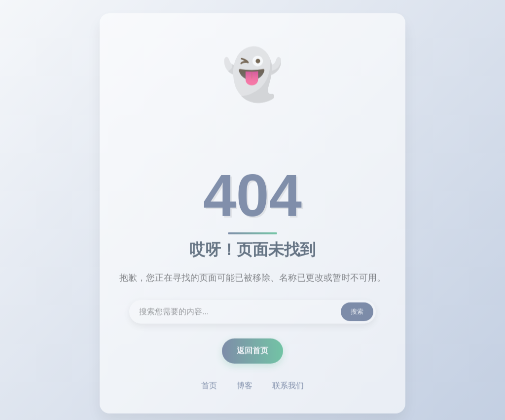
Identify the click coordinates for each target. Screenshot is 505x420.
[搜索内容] (252, 313)
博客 (245, 387)
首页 (209, 387)
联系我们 (288, 387)
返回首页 (252, 352)
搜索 (357, 313)
